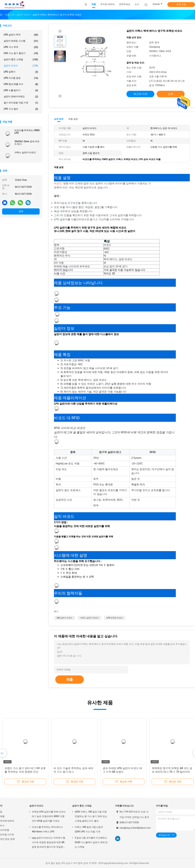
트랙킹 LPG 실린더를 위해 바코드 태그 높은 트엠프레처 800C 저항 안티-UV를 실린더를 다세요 (49, 816)
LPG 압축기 (21, 72)
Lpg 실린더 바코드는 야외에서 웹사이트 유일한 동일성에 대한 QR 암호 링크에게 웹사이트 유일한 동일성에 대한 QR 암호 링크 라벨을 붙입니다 (49, 843)
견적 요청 (181, 4)
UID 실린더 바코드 (65, 618)
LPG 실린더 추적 (21, 35)
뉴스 (2, 825)
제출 (70, 679)
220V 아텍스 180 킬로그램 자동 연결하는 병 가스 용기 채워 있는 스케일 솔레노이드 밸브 (91, 816)
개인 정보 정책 (7, 839)
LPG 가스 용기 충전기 (21, 53)
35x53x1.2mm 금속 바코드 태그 (27, 143)
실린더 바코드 (21, 66)
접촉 (21, 211)
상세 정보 (59, 119)
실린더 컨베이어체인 (21, 97)
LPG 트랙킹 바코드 (115, 618)
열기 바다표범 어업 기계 (21, 103)
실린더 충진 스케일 (21, 60)
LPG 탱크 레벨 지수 (21, 84)
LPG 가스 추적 (21, 47)
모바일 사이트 (7, 834)
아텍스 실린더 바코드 (25, 152)
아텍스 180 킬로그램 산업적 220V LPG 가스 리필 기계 (89, 829)
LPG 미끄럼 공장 (21, 78)
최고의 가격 (140, 94)
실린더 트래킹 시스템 (21, 41)
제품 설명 (73, 119)
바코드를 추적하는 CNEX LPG (27, 132)
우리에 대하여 (7, 821)
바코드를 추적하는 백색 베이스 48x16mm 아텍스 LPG (47, 829)
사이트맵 (5, 830)
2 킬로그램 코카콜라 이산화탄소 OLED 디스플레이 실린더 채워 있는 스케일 (91, 842)
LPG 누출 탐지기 (21, 90)
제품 (2, 816)
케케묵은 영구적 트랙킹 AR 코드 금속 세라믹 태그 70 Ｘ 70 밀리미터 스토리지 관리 (172, 772)
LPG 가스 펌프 (21, 109)
